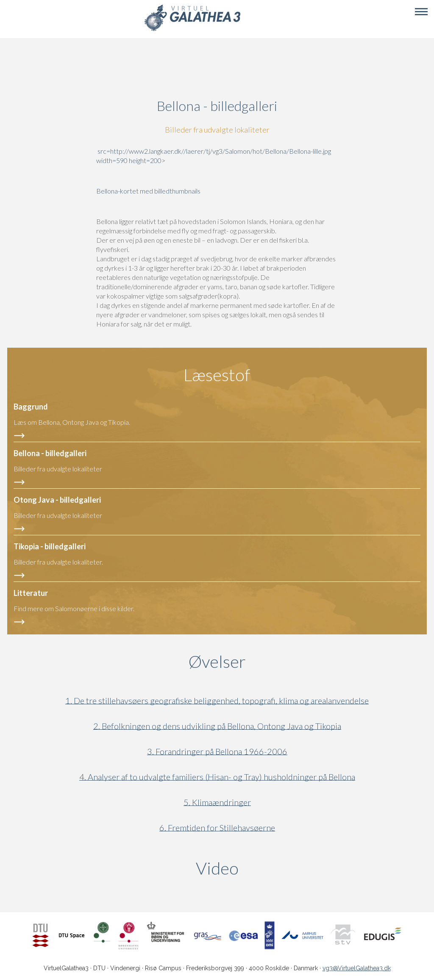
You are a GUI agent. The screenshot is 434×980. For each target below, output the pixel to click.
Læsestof (217, 375)
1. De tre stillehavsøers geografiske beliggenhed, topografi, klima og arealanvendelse (217, 701)
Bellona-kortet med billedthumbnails (148, 191)
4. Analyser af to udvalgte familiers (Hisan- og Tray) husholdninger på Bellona (217, 777)
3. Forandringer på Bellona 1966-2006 (217, 752)
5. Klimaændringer (217, 802)
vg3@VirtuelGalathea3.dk (357, 968)
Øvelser (217, 662)
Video (258, 868)
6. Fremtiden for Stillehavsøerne (217, 828)
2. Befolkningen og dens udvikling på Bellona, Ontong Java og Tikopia (217, 726)
